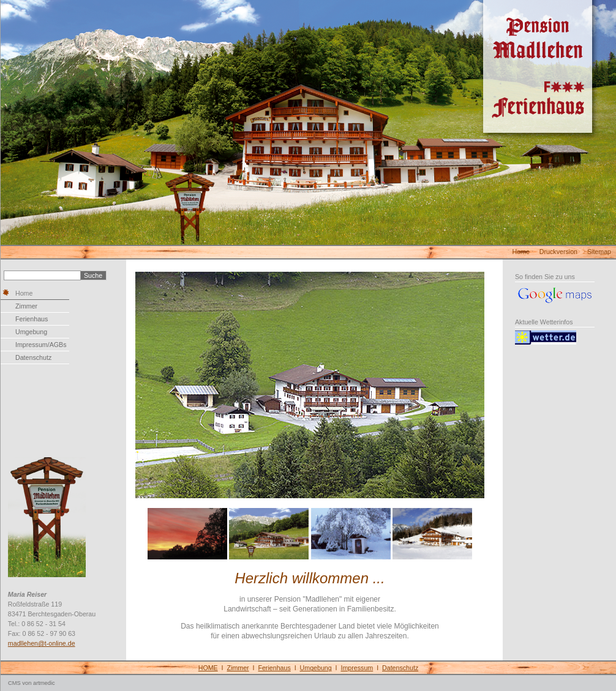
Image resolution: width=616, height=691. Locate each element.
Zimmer (26, 306)
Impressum (357, 668)
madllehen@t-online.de (42, 643)
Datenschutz (33, 357)
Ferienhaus (32, 319)
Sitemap (599, 252)
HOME (208, 668)
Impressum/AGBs (41, 345)
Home (520, 252)
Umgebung (31, 332)
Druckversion (558, 252)
